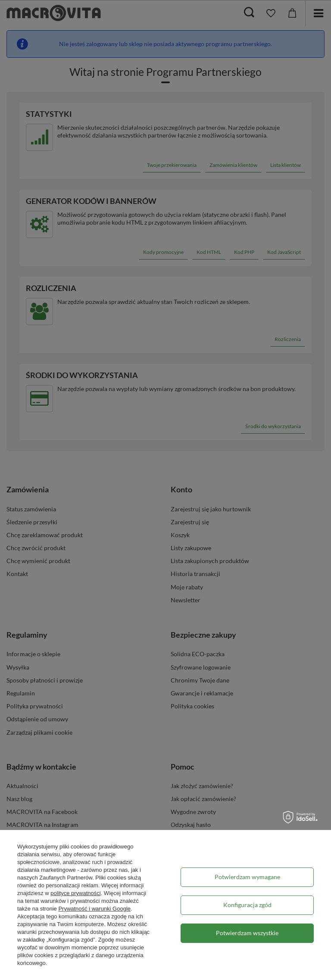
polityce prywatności (75, 893)
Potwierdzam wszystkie (247, 933)
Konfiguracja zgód (247, 905)
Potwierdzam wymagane (247, 877)
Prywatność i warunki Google (94, 909)
